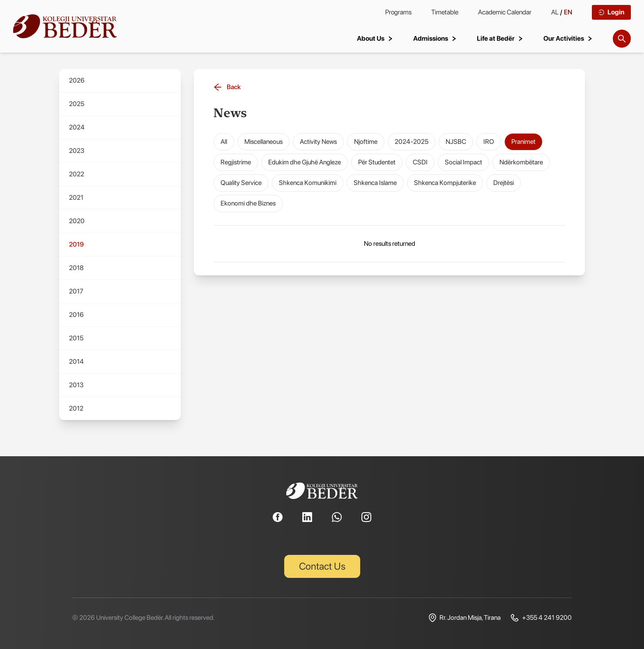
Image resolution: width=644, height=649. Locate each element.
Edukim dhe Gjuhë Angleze (305, 162)
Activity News (318, 142)
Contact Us (322, 566)
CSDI (420, 162)
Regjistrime (236, 162)
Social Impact (463, 162)
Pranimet (523, 142)
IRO (489, 142)
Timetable (445, 12)
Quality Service (241, 183)
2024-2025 (412, 142)
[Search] (622, 39)
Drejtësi (504, 183)
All (224, 142)
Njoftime (366, 142)
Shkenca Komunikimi (308, 183)
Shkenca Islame (375, 183)
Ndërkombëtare (521, 162)
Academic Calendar (505, 12)
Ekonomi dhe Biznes (248, 203)
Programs (398, 12)
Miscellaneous (263, 142)
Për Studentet (377, 162)
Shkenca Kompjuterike (445, 183)
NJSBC (456, 142)
